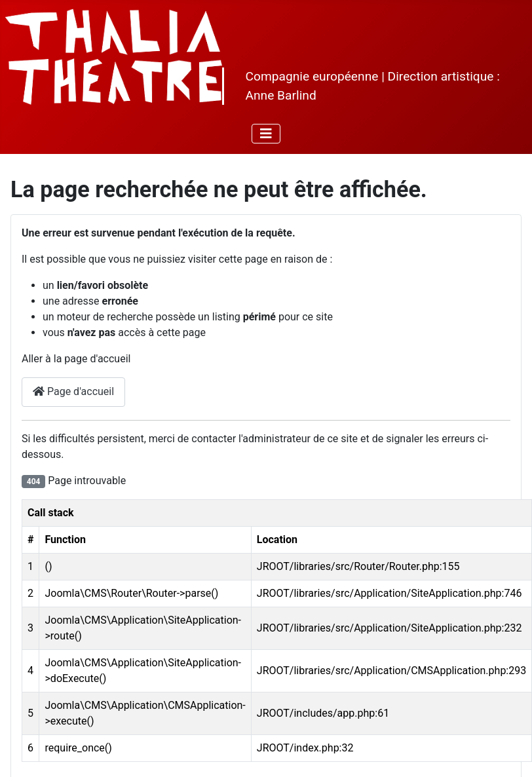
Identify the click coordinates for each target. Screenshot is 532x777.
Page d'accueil (73, 391)
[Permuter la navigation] (266, 134)
